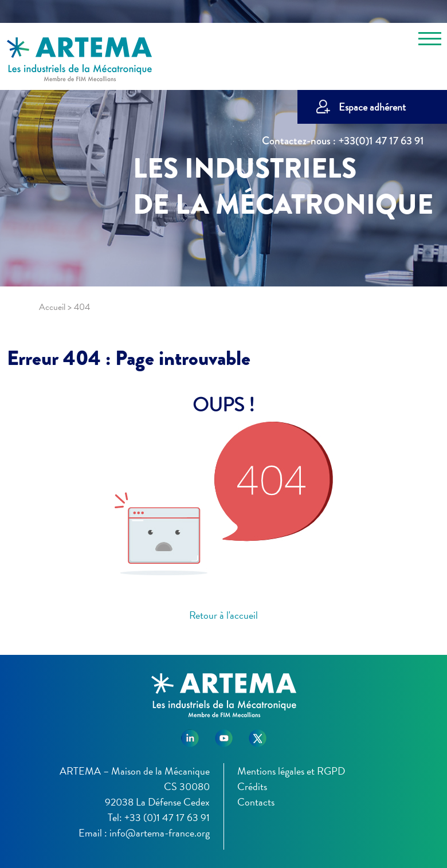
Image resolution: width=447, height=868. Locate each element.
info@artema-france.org (160, 833)
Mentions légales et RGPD (291, 771)
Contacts (256, 802)
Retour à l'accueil (223, 615)
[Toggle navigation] (430, 41)
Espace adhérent (372, 107)
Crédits (252, 786)
